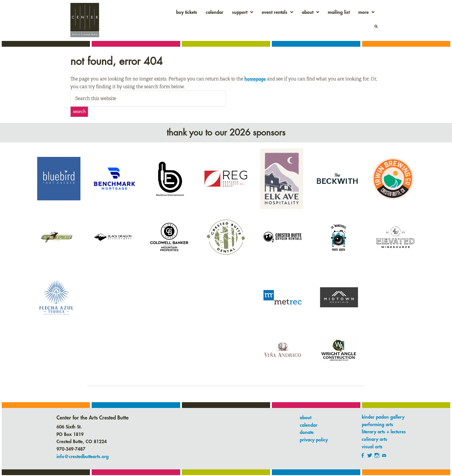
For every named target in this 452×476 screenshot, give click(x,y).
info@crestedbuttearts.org (83, 457)
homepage (255, 79)
